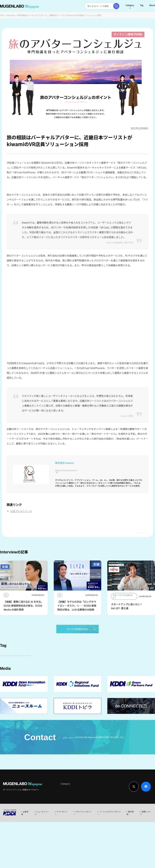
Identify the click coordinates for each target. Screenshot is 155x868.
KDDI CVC (21, 681)
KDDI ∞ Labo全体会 (51, 664)
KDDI (69, 664)
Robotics (36, 672)
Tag (134, 5)
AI (35, 664)
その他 (80, 664)
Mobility (6, 681)
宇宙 (63, 672)
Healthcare (21, 672)
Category (122, 5)
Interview (11, 15)
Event (91, 817)
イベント (51, 672)
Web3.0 (124, 672)
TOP (2, 15)
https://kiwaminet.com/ (66, 471)
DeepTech (133, 664)
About (145, 5)
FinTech (6, 672)
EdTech (137, 672)
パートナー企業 (96, 664)
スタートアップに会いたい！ (15, 664)
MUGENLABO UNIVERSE (82, 672)
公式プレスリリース (21, 511)
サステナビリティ (107, 672)
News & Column (79, 817)
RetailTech (36, 681)
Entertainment (116, 664)
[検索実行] (109, 6)
